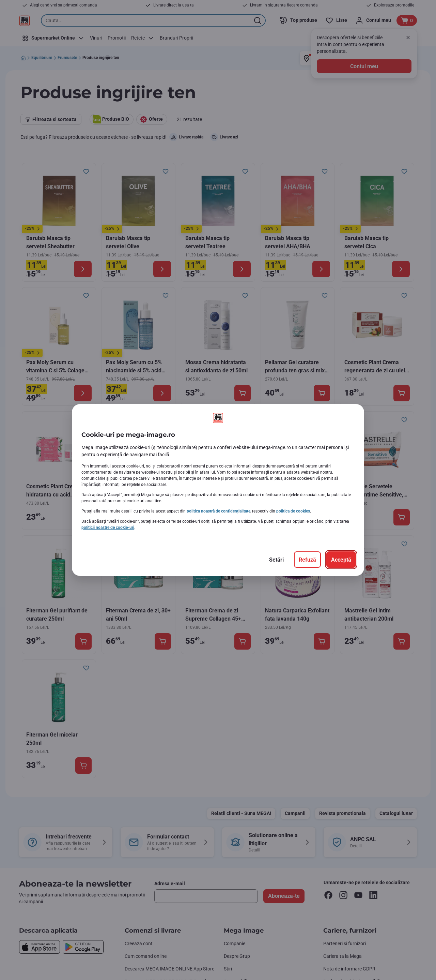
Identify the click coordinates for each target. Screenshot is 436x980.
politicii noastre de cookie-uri (108, 528)
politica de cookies (293, 511)
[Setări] (276, 560)
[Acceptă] (341, 560)
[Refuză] (307, 560)
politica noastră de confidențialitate (219, 511)
